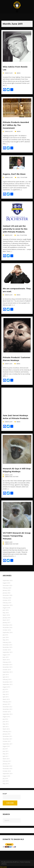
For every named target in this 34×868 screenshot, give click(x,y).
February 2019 (7, 603)
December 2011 (7, 736)
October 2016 (7, 630)
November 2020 (7, 595)
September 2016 (8, 632)
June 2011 (6, 751)
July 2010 (5, 778)
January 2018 (7, 618)
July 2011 (5, 749)
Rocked (27, 862)
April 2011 (6, 756)
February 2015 (7, 662)
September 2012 (8, 714)
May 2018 (6, 613)
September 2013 (8, 684)
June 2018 (6, 610)
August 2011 (6, 746)
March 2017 (6, 620)
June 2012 (6, 722)
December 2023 (7, 585)
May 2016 (6, 640)
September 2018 (8, 605)
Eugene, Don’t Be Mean (14, 174)
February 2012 (7, 731)
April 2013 (6, 697)
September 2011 (8, 744)
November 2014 (7, 667)
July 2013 (5, 689)
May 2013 (6, 694)
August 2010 (6, 776)
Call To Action (22, 177)
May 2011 (6, 754)
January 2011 (7, 764)
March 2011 (6, 759)
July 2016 (5, 635)
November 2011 (7, 739)
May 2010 (6, 783)
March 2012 (6, 729)
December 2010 (7, 766)
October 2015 (7, 650)
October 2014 (7, 670)
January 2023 (7, 590)
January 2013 (7, 704)
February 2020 (7, 598)
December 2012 (7, 707)
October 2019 (7, 600)
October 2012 (7, 712)
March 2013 (6, 699)
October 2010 (7, 771)
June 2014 (6, 675)
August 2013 (6, 687)
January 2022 (7, 593)
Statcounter (3, 867)
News (19, 73)
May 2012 (6, 724)
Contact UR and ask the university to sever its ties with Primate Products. (15, 229)
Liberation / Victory (12, 477)
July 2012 (5, 719)
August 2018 (6, 608)
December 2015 (7, 645)
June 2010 (6, 781)
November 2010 (7, 769)
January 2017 (7, 622)
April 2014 (6, 677)
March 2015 (6, 660)
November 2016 (7, 627)
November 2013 (7, 682)
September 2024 (8, 580)
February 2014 (7, 679)
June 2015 (6, 657)
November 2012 (7, 709)
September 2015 (8, 652)
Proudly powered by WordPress (10, 862)
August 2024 (6, 583)
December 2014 (7, 665)
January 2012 (7, 734)
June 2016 (6, 637)
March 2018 (6, 615)
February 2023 (7, 588)
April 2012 (6, 727)
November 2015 (7, 647)
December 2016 (7, 625)
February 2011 (7, 761)
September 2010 (8, 774)
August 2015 (6, 655)
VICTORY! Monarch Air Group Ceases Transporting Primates (17, 536)
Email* (12, 796)
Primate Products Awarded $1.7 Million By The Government (16, 125)
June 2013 (6, 692)
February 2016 (7, 642)
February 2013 (7, 702)
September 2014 (8, 672)
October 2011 (7, 741)
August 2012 (6, 717)
